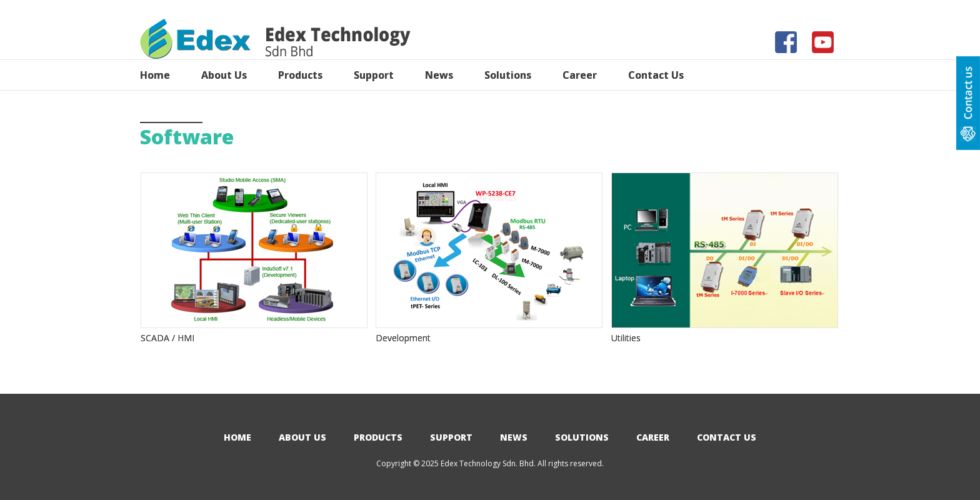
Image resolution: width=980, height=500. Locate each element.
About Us (302, 437)
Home (237, 437)
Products (378, 437)
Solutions (582, 437)
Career (653, 437)
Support (451, 437)
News (514, 437)
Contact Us (727, 437)
